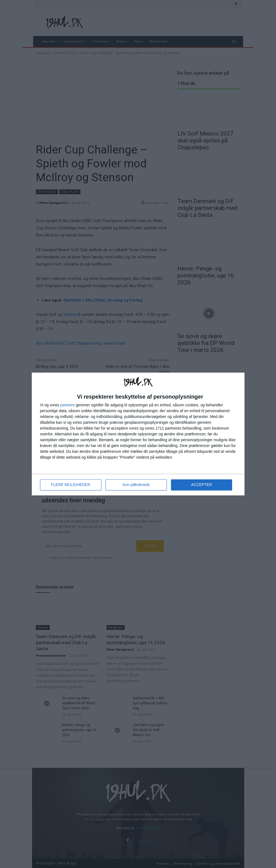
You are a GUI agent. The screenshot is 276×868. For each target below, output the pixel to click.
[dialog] (138, 434)
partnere (67, 405)
